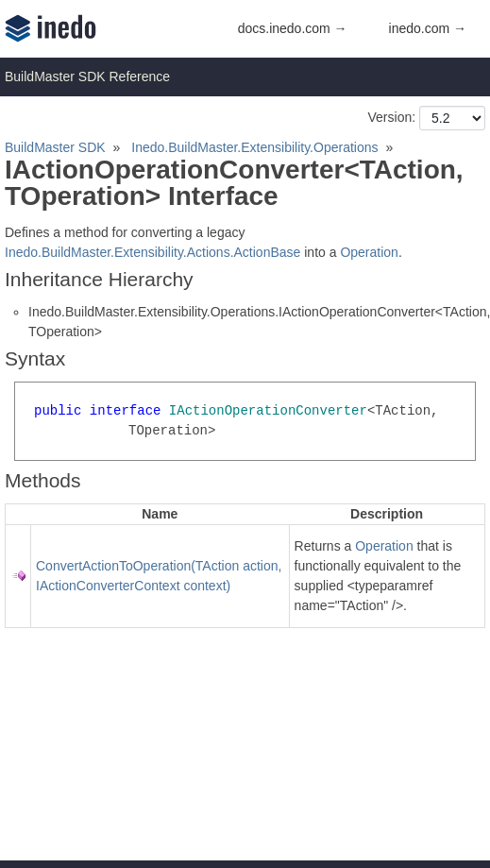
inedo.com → (428, 28)
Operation (369, 252)
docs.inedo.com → (293, 28)
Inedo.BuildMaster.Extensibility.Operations (254, 147)
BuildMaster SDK (55, 147)
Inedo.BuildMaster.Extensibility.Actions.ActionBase (152, 252)
